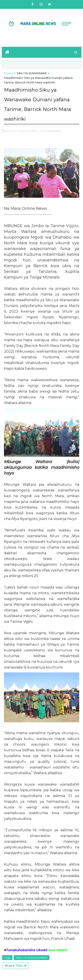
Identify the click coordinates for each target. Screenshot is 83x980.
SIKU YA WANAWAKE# (32, 958)
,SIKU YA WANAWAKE (46, 131)
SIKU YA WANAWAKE (32, 73)
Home (9, 73)
